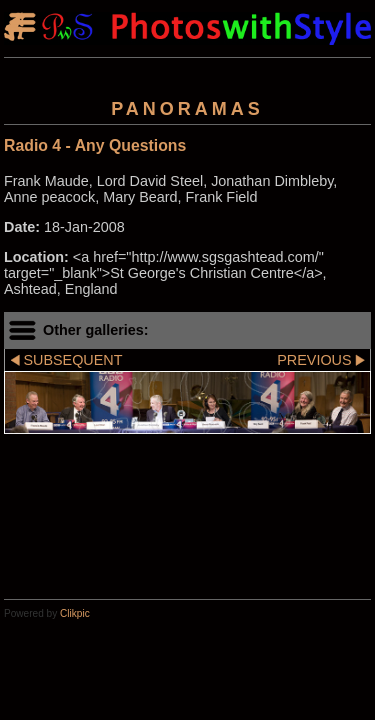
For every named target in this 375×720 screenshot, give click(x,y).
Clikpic (75, 613)
